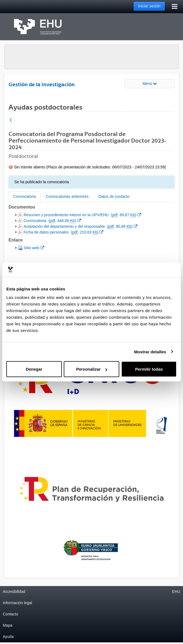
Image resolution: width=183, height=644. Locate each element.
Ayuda (8, 637)
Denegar (34, 369)
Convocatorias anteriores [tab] (67, 196)
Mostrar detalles (150, 352)
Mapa (8, 625)
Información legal (17, 603)
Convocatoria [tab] (25, 196)
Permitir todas (149, 369)
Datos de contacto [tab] (114, 196)
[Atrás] (11, 120)
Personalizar (92, 369)
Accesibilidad (14, 592)
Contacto (10, 614)
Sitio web (34, 247)
